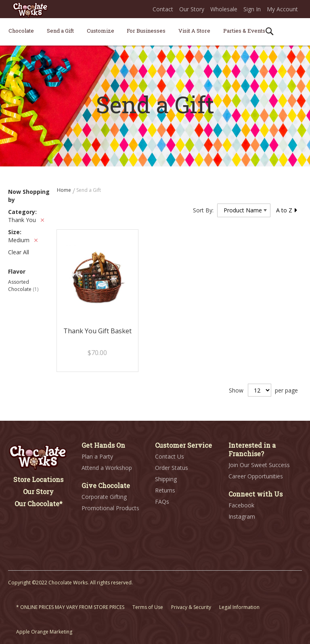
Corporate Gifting (104, 497)
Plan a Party (97, 456)
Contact (163, 9)
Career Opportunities (256, 476)
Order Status (172, 468)
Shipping (166, 479)
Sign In (252, 9)
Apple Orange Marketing (44, 632)
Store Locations (38, 479)
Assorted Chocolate (23, 285)
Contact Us (170, 456)
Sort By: (203, 210)
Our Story (192, 9)
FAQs (162, 502)
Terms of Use (148, 607)
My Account (282, 9)
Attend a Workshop (107, 468)
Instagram (242, 516)
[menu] (155, 32)
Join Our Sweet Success (259, 465)
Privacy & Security (191, 607)
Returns (165, 490)
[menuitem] (21, 31)
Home (65, 190)
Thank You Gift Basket (97, 331)
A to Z (287, 210)
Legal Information (239, 607)
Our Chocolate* (39, 504)
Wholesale (224, 9)
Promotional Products (110, 508)
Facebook (241, 505)
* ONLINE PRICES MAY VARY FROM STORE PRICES (70, 607)
